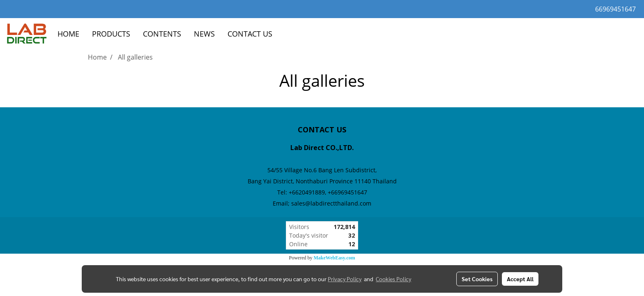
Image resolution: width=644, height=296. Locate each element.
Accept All (520, 279)
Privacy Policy (345, 279)
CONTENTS (162, 34)
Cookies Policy (393, 279)
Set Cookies (477, 279)
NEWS (204, 34)
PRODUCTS (111, 34)
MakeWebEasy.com (335, 258)
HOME (68, 34)
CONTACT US (250, 34)
